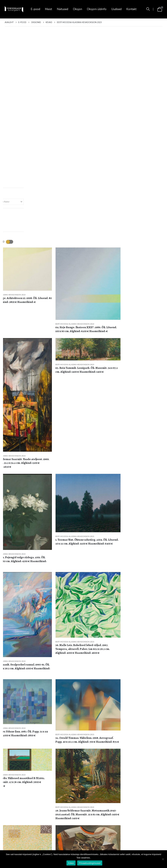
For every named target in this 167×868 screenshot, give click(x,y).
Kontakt (131, 9)
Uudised (116, 9)
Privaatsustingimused (90, 863)
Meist (49, 9)
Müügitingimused (16, 832)
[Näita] (9, 781)
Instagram (137, 842)
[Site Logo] (14, 9)
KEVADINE (61, 809)
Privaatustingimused (18, 839)
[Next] (160, 781)
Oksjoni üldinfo (97, 9)
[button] (148, 9)
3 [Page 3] (153, 781)
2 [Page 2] (147, 781)
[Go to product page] (30, 52)
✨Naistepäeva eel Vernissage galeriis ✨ (66, 824)
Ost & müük (14, 809)
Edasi (71, 863)
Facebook (129, 842)
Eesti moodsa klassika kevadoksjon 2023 (24, 72)
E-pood (35, 9)
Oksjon (78, 9)
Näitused (63, 9)
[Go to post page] (49, 812)
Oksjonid (12, 824)
